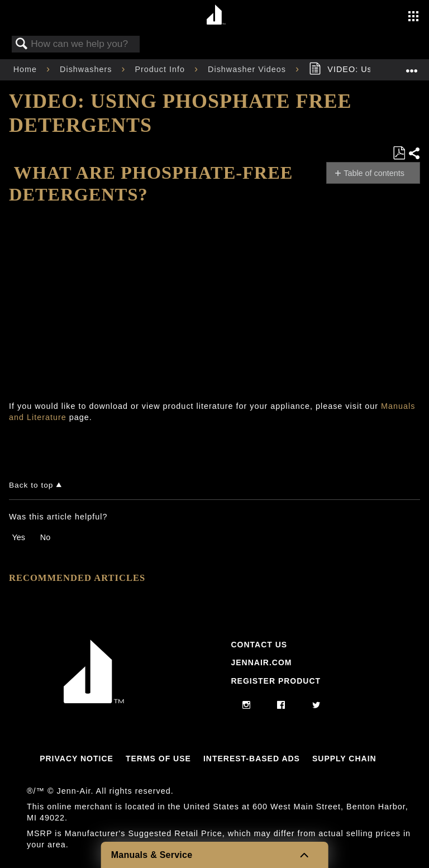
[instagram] (247, 705)
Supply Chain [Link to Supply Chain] (344, 759)
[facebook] (281, 705)
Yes (18, 537)
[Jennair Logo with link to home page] (94, 700)
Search (22, 44)
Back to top (31, 485)
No (45, 537)
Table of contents (374, 173)
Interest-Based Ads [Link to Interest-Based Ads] (252, 759)
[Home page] (216, 15)
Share (414, 153)
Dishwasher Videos (248, 69)
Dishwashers (87, 69)
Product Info (161, 69)
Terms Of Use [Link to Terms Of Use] (158, 759)
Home (27, 69)
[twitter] (316, 705)
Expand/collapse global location (412, 66)
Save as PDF (399, 153)
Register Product (276, 681)
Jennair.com (261, 662)
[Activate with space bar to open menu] (413, 17)
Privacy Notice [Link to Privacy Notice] (77, 759)
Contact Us (259, 645)
